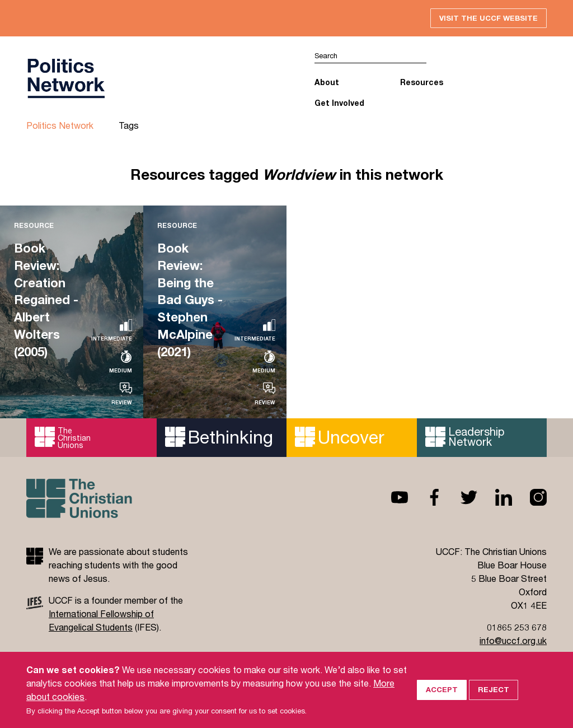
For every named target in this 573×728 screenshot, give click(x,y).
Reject (494, 689)
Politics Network (60, 126)
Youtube (391, 497)
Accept (442, 689)
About (327, 83)
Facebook (425, 497)
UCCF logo (65, 79)
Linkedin (495, 497)
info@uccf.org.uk (513, 640)
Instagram (529, 497)
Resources (422, 83)
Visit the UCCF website (489, 18)
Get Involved (339, 103)
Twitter (460, 497)
